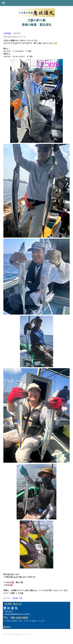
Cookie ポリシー (19, 634)
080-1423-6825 (19, 618)
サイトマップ (28, 634)
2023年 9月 (18, 598)
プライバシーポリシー (8, 634)
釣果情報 (8, 33)
